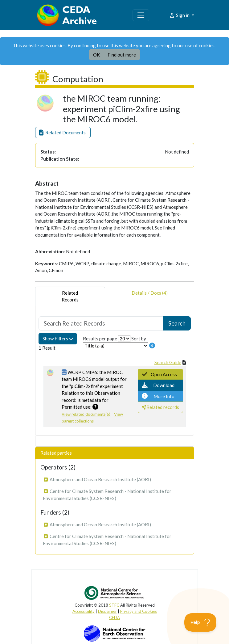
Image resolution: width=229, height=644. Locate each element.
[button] (63, 133)
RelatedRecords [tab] (70, 296)
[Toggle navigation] (141, 15)
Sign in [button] (180, 15)
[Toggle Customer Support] (200, 622)
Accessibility (84, 611)
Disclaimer (107, 611)
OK (96, 55)
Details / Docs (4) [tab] (150, 296)
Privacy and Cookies (139, 611)
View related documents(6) (86, 414)
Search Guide (168, 362)
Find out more (122, 55)
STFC (114, 605)
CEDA (114, 617)
